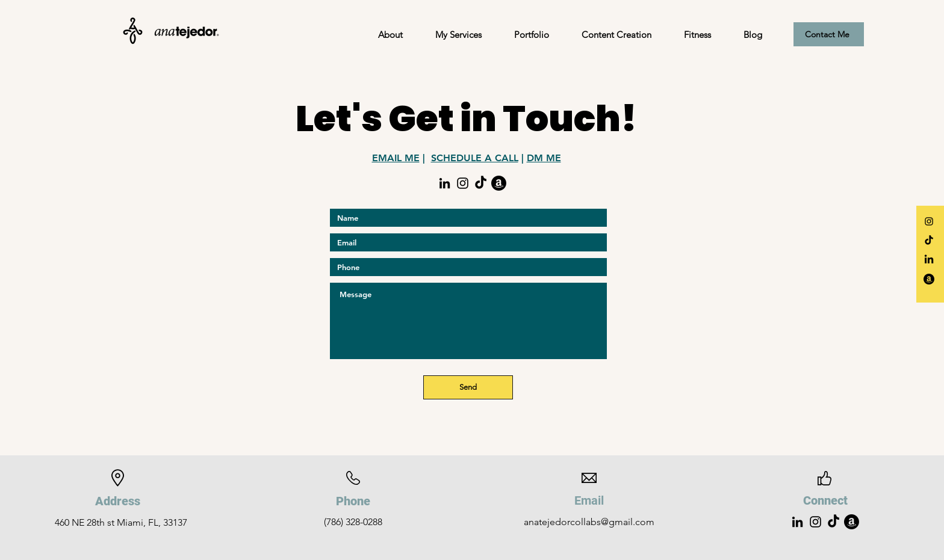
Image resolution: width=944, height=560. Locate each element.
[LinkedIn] (445, 183)
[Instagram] (929, 221)
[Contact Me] (829, 34)
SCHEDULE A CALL (475, 158)
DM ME (544, 158)
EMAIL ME (396, 158)
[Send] (468, 387)
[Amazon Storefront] (499, 183)
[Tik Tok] (481, 183)
